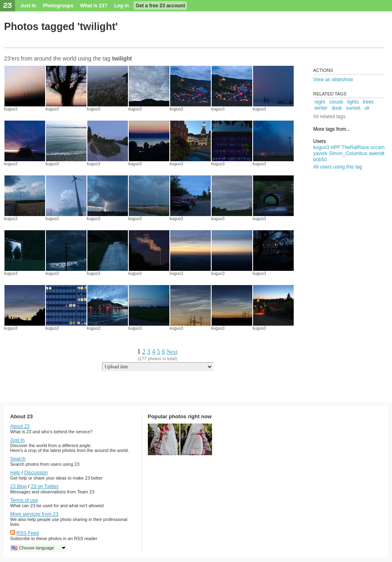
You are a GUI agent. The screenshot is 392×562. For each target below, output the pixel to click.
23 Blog (18, 486)
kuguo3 (11, 109)
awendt (377, 153)
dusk (337, 108)
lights (353, 102)
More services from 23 (34, 514)
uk (367, 108)
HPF (336, 147)
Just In (28, 6)
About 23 (20, 426)
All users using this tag (338, 167)
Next (172, 352)
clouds (336, 102)
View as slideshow (333, 80)
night (320, 102)
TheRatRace (355, 147)
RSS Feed (27, 533)
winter (321, 108)
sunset (353, 108)
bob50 (320, 160)
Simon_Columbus (348, 153)
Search (18, 459)
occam (378, 147)
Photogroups (58, 6)
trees (368, 102)
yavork (320, 153)
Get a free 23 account (160, 6)
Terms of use (24, 500)
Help (15, 473)
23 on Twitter (45, 486)
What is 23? (94, 6)
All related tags (329, 117)
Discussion (36, 473)
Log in (121, 6)
